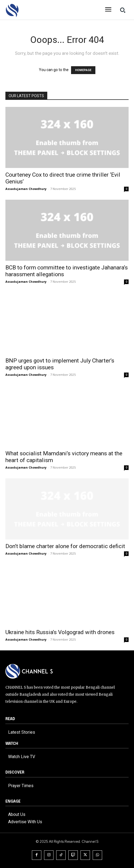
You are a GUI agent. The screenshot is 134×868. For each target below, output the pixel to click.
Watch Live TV (22, 757)
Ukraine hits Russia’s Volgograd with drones (60, 632)
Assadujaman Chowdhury (26, 189)
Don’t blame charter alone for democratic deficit (65, 546)
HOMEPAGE (83, 70)
